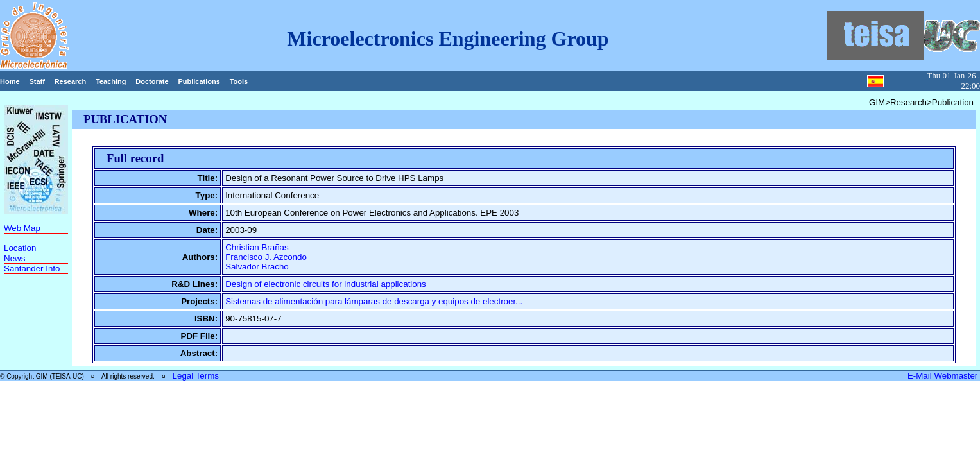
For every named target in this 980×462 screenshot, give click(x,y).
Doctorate (152, 81)
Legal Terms (196, 376)
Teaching (111, 81)
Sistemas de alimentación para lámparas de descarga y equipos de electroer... (374, 301)
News (14, 258)
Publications (199, 81)
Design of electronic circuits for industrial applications (326, 284)
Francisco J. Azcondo (266, 257)
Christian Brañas (257, 247)
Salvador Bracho (257, 267)
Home (10, 81)
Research (71, 81)
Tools (239, 81)
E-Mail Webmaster (944, 376)
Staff (37, 81)
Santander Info (32, 269)
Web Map (22, 228)
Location (20, 248)
